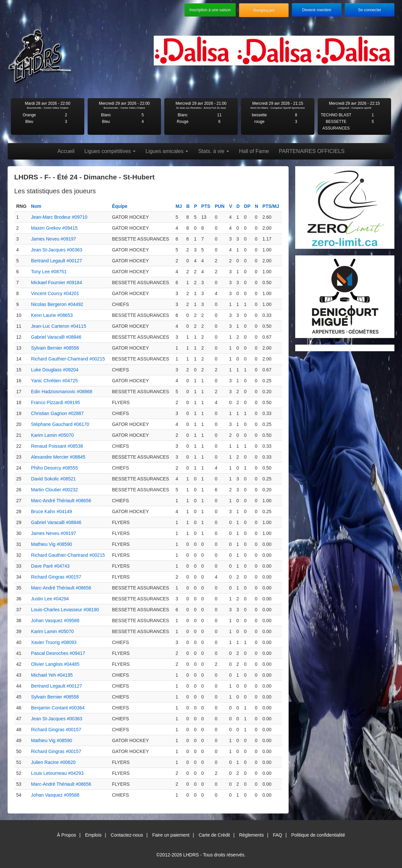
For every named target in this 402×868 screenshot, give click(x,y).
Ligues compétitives (110, 151)
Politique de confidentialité (318, 835)
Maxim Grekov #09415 (54, 228)
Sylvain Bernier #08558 (55, 348)
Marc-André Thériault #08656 (61, 501)
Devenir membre (317, 10)
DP (247, 206)
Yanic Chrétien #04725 (54, 381)
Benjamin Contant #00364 (58, 708)
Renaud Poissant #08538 (57, 446)
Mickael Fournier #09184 (57, 283)
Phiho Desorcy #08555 (55, 468)
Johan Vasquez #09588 (55, 621)
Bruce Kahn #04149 (52, 511)
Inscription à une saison (210, 10)
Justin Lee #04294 (50, 599)
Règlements (251, 835)
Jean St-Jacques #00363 (57, 250)
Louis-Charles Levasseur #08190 (65, 610)
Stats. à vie (214, 151)
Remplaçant (264, 10)
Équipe (120, 206)
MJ (179, 206)
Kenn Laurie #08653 (52, 315)
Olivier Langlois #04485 (55, 664)
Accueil (66, 151)
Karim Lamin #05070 (52, 435)
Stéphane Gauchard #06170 (60, 424)
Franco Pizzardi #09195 (56, 402)
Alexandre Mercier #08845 (58, 457)
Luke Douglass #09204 (55, 370)
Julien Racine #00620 (53, 762)
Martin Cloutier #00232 (55, 490)
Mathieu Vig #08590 (52, 544)
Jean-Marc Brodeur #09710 (59, 217)
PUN (220, 206)
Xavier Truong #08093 (54, 642)
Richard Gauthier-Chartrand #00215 (68, 359)
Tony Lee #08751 (49, 272)
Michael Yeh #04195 (52, 675)
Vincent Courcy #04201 (55, 293)
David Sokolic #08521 (53, 479)
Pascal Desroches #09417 (58, 653)
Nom (36, 206)
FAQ (277, 835)
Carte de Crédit (214, 835)
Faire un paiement (171, 835)
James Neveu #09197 (54, 239)
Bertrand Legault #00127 (57, 261)
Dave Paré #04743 (50, 566)
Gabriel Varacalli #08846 (56, 337)
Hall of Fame (254, 151)
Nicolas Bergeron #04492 (57, 304)
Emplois (93, 835)
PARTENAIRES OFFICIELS (312, 151)
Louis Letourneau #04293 (57, 773)
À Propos (66, 835)
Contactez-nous (127, 835)
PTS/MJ (271, 206)
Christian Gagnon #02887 (58, 413)
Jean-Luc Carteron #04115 (59, 326)
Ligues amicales (167, 151)
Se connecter (370, 10)
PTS (206, 206)
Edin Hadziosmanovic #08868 (62, 392)
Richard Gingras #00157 (56, 577)
